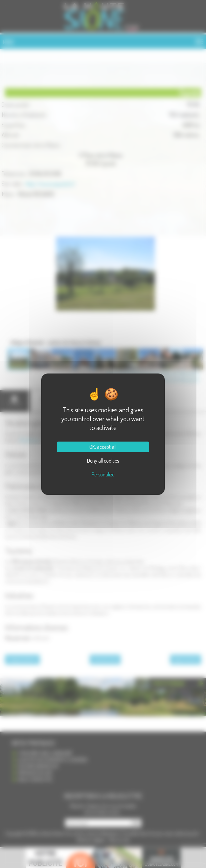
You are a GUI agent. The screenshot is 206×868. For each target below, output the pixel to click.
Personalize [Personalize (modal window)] (103, 474)
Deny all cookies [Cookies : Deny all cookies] (103, 461)
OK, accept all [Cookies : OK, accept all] (103, 447)
